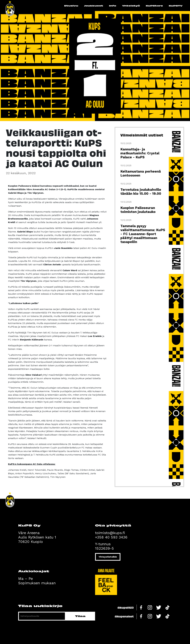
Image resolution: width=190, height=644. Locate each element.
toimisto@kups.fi (110, 533)
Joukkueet (94, 6)
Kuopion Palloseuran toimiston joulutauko (138, 210)
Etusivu (71, 6)
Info (113, 6)
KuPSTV (176, 6)
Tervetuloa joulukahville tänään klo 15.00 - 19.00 (141, 192)
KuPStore (154, 6)
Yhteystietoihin (108, 557)
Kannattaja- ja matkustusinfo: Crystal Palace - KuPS (140, 153)
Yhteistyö (131, 6)
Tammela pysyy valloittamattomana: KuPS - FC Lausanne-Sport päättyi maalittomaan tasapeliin (143, 234)
